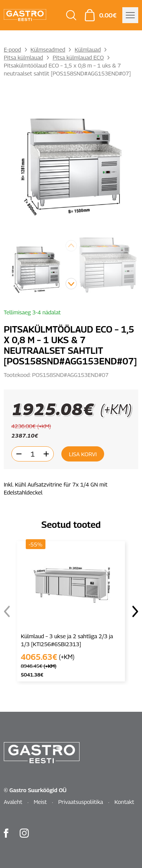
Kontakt (124, 802)
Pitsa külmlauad (23, 57)
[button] (71, 284)
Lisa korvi (83, 454)
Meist (40, 802)
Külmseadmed (48, 49)
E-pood (12, 49)
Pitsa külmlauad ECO (78, 57)
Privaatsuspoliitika (81, 802)
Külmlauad (88, 49)
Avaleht (13, 802)
